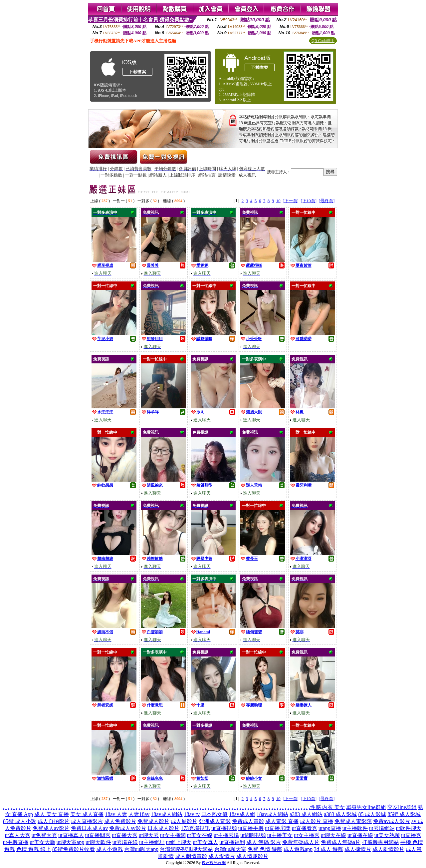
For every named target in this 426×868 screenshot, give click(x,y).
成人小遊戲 (109, 849)
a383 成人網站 (306, 814)
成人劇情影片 (388, 849)
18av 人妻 (116, 814)
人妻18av (139, 814)
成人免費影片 (120, 821)
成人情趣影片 (252, 856)
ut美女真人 (205, 842)
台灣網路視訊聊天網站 (186, 849)
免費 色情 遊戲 (265, 849)
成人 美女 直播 (52, 814)
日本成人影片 (163, 828)
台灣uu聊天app (141, 849)
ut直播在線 (360, 835)
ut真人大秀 (17, 835)
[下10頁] (309, 201)
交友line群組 (402, 807)
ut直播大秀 (124, 835)
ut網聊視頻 (253, 835)
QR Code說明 (323, 41)
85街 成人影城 (404, 814)
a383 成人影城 (340, 814)
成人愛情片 (222, 856)
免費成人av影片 (51, 828)
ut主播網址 (152, 842)
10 (278, 201)
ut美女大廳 (42, 842)
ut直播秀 (411, 835)
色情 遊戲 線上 (34, 849)
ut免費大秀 (44, 835)
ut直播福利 (232, 842)
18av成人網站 (167, 814)
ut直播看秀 (305, 828)
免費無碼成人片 (301, 842)
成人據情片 (358, 849)
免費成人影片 (153, 821)
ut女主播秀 (307, 835)
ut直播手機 (251, 828)
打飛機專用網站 (380, 842)
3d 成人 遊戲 (328, 849)
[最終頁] (327, 201)
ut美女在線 (200, 835)
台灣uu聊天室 (230, 849)
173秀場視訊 (195, 828)
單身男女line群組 (366, 807)
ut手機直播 (16, 842)
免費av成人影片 (392, 821)
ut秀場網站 (382, 828)
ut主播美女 (280, 835)
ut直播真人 (71, 835)
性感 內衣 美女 (327, 807)
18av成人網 (242, 814)
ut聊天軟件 (98, 842)
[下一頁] (291, 201)
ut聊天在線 (333, 835)
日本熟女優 (214, 814)
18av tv (192, 814)
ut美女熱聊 (387, 835)
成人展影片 (184, 821)
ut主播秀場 (226, 835)
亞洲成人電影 (215, 821)
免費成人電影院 (353, 821)
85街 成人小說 (20, 821)
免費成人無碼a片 (341, 842)
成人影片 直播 (317, 821)
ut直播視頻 (224, 828)
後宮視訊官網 (214, 863)
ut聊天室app (71, 842)
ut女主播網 (173, 835)
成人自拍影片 (54, 821)
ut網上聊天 (179, 842)
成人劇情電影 (191, 856)
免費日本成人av (89, 828)
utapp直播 (330, 828)
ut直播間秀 (98, 835)
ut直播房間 (278, 828)
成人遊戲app (298, 849)
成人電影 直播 (282, 821)
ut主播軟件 (355, 828)
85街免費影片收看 (74, 849)
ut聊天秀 (149, 835)
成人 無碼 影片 (264, 842)
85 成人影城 (372, 814)
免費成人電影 (248, 821)
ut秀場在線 (125, 842)
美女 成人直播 (87, 814)
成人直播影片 (87, 821)
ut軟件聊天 (409, 828)
